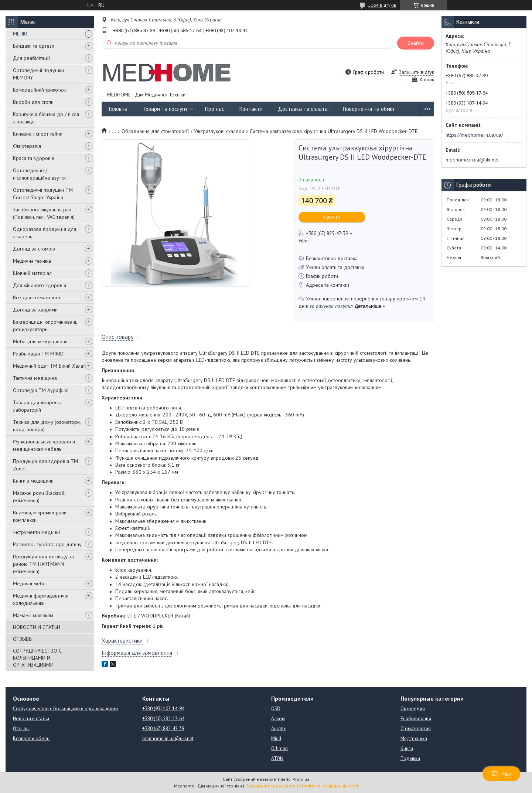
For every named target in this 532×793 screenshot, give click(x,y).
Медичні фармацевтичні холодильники (41, 599)
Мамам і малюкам (33, 615)
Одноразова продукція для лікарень (45, 233)
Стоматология (416, 729)
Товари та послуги (165, 109)
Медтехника (414, 738)
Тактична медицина (35, 378)
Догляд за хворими (35, 310)
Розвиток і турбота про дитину (47, 544)
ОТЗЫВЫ (23, 639)
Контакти (251, 109)
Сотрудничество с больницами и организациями (65, 709)
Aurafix (279, 729)
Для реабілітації (31, 58)
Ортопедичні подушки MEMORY (38, 74)
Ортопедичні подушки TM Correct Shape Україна (43, 194)
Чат (501, 774)
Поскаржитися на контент (272, 786)
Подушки (410, 758)
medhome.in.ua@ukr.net (472, 160)
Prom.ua (301, 779)
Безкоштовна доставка (332, 258)
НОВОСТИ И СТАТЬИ (37, 627)
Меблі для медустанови (40, 341)
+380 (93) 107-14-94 (163, 709)
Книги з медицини (33, 481)
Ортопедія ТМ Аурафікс (40, 390)
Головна (118, 109)
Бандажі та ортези (34, 46)
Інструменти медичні (36, 532)
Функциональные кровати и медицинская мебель (44, 445)
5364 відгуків (382, 5)
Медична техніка (32, 261)
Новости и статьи (31, 719)
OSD (276, 709)
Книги (407, 748)
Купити (332, 217)
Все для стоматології (37, 297)
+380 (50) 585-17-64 (163, 719)
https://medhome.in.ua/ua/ (474, 135)
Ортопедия (413, 709)
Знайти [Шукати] (416, 43)
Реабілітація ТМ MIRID (38, 354)
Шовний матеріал (32, 273)
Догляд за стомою (34, 249)
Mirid (276, 738)
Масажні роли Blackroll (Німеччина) (39, 497)
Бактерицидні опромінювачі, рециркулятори (45, 326)
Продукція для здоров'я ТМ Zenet (45, 465)
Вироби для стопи (33, 102)
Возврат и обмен (31, 738)
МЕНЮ (20, 34)
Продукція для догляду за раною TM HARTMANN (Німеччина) (43, 564)
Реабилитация (416, 719)
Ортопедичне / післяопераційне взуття (39, 174)
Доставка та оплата (303, 109)
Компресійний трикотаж (39, 90)
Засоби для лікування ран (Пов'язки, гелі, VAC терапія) (44, 213)
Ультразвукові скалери (219, 131)
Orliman (279, 748)
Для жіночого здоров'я (40, 285)
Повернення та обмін (369, 109)
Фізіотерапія (27, 146)
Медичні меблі (30, 583)
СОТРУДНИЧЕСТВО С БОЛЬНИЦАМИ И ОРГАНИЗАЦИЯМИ (37, 658)
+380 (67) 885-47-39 (163, 729)
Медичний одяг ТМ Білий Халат (49, 366)
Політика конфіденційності (330, 786)
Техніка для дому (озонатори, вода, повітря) (47, 426)
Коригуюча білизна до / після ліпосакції (46, 118)
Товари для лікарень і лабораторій (38, 406)
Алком (278, 719)
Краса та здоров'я (34, 158)
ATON (277, 758)
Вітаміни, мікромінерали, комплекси (40, 516)
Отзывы (21, 729)
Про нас (215, 109)
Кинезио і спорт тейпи (38, 134)
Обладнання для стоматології (155, 131)
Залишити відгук (417, 72)
